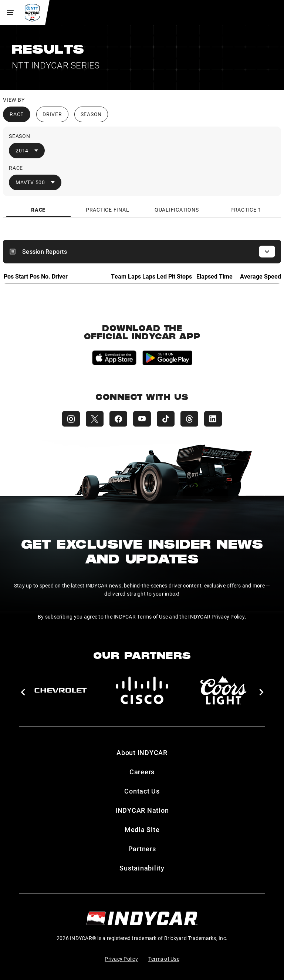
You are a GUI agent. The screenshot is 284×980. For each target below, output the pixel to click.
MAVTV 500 (30, 182)
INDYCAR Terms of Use (141, 617)
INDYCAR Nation (142, 810)
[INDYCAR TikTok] (166, 419)
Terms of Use (164, 959)
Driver (52, 114)
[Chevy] (61, 690)
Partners (142, 849)
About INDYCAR (142, 752)
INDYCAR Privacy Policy (217, 617)
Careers (142, 772)
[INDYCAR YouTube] (142, 419)
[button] (23, 692)
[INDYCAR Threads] (189, 419)
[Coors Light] (223, 690)
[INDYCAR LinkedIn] (213, 419)
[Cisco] (142, 690)
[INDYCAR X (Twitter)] (95, 419)
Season (91, 114)
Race (17, 114)
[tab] (38, 210)
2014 (22, 150)
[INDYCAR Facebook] (118, 419)
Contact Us (142, 791)
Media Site (142, 829)
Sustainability (142, 868)
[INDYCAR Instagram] (71, 419)
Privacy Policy (121, 959)
